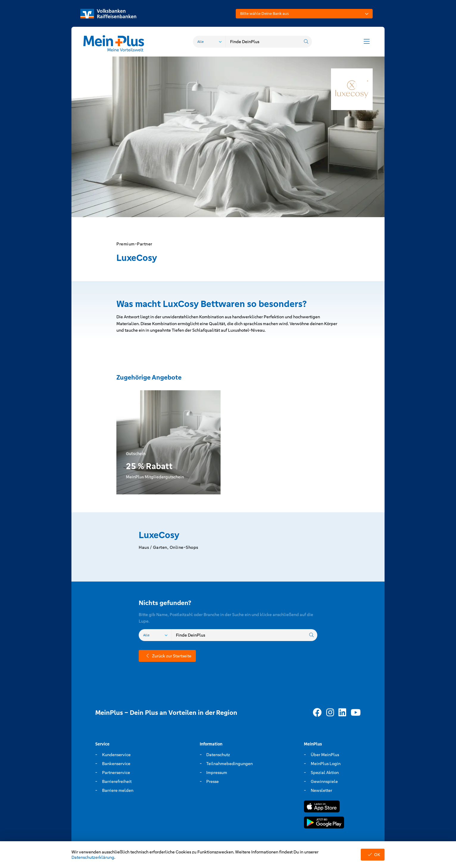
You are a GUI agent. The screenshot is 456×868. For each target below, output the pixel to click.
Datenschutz (218, 755)
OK (373, 855)
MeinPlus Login (326, 764)
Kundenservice (116, 755)
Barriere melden (118, 790)
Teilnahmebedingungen (229, 764)
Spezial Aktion (325, 773)
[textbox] (304, 14)
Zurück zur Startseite (167, 656)
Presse (213, 781)
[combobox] (304, 14)
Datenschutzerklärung (93, 857)
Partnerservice (116, 773)
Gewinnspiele (324, 781)
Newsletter (321, 790)
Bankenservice (116, 764)
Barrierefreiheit (117, 781)
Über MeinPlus (325, 755)
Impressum (217, 773)
